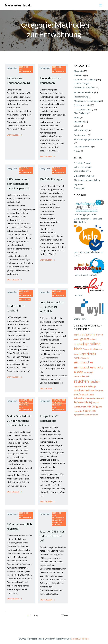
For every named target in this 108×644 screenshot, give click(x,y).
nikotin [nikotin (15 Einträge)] (78, 373)
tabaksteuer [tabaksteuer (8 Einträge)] (80, 395)
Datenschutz (79, 187)
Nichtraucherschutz (82, 109)
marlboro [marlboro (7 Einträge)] (78, 358)
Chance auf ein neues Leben (87, 179)
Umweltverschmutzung (84, 87)
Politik (76, 117)
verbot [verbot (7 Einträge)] (96, 399)
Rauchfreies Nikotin (83, 146)
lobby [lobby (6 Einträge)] (99, 350)
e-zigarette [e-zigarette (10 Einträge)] (88, 335)
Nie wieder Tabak (18, 5)
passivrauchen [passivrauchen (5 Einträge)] (99, 373)
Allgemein (78, 70)
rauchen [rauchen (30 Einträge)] (85, 378)
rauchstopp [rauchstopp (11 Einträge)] (89, 383)
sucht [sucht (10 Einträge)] (85, 391)
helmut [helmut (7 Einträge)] (93, 340)
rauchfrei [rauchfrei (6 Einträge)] (78, 383)
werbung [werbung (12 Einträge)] (92, 403)
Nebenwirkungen (81, 83)
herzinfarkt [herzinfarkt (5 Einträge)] (78, 345)
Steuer (77, 125)
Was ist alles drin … (82, 170)
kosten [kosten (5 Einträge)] (87, 350)
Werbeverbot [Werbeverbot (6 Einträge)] (80, 404)
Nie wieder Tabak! (82, 162)
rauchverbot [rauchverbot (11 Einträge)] (81, 387)
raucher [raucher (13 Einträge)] (98, 379)
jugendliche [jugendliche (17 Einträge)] (91, 344)
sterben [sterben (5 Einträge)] (100, 388)
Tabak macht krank (82, 167)
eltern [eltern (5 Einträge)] (97, 336)
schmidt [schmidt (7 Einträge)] (93, 388)
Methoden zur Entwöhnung (26, 69)
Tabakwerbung (80, 130)
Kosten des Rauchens (84, 92)
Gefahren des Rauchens (26, 400)
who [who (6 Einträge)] (100, 404)
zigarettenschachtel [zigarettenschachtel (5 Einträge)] (81, 412)
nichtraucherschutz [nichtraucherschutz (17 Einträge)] (88, 368)
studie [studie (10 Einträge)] (77, 391)
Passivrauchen (80, 134)
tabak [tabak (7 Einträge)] (91, 392)
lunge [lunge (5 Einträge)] (76, 355)
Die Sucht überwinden (84, 175)
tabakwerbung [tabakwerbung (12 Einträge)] (83, 399)
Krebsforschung (81, 96)
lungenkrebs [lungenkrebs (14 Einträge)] (87, 354)
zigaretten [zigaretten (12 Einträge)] (89, 408)
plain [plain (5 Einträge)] (76, 379)
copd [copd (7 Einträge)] (76, 335)
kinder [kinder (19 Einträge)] (79, 349)
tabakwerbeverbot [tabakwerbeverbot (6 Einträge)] (95, 395)
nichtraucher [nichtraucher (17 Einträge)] (83, 363)
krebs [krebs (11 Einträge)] (93, 350)
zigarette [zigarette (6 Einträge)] (78, 408)
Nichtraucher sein (82, 105)
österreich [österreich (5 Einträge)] (94, 412)
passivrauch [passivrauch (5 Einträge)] (88, 373)
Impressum (79, 184)
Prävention (25, 298)
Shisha (77, 150)
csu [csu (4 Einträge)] (80, 336)
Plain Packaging (81, 113)
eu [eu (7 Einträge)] (101, 335)
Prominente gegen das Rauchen (58, 521)
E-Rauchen (79, 75)
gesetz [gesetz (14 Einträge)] (84, 339)
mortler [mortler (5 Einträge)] (86, 359)
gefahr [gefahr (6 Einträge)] (77, 340)
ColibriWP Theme (80, 636)
